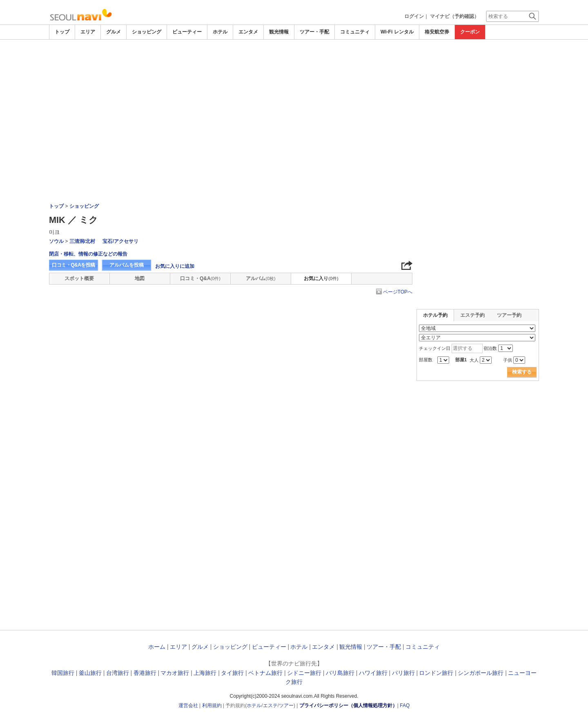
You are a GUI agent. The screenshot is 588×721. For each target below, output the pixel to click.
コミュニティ (355, 32)
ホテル (220, 32)
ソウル (56, 241)
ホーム (157, 647)
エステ (270, 705)
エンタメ (248, 32)
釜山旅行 (90, 673)
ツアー (286, 705)
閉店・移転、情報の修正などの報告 (88, 254)
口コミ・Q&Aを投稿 (73, 265)
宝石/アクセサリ (120, 241)
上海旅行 (205, 673)
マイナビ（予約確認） (454, 16)
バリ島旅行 (340, 673)
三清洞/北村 (82, 241)
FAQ (405, 705)
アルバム (261, 278)
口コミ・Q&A (200, 278)
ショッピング (147, 32)
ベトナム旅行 (265, 673)
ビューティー (187, 32)
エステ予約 (472, 315)
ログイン (414, 16)
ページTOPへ (398, 292)
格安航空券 (437, 32)
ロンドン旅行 (436, 673)
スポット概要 (79, 278)
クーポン (470, 32)
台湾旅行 (118, 673)
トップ (62, 32)
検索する (522, 372)
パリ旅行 (403, 673)
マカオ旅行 (175, 673)
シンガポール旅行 (481, 673)
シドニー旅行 (304, 673)
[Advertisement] (294, 62)
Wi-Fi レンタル (397, 32)
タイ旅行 (232, 673)
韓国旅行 (63, 673)
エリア (88, 32)
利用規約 (212, 705)
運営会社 (188, 705)
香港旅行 (145, 673)
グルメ (114, 32)
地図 (140, 278)
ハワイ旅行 (373, 673)
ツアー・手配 (314, 32)
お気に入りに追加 (175, 266)
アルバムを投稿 (127, 265)
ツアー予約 (509, 315)
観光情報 (279, 32)
